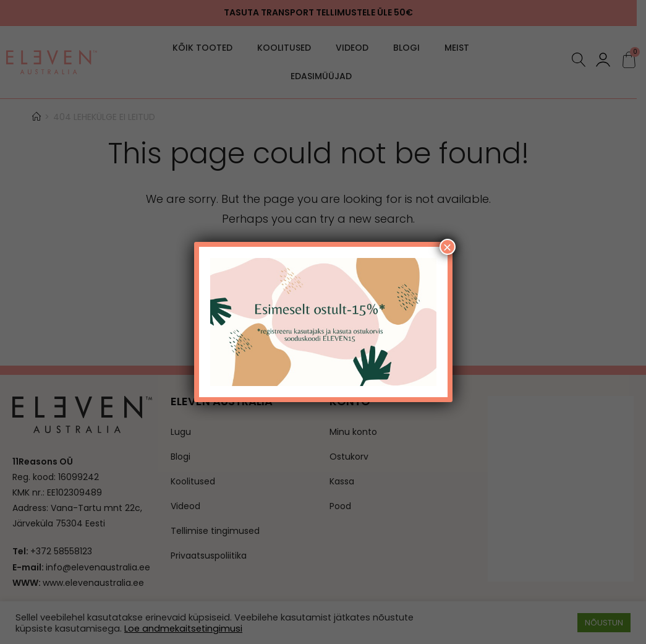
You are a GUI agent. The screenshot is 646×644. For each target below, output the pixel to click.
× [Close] (447, 247)
